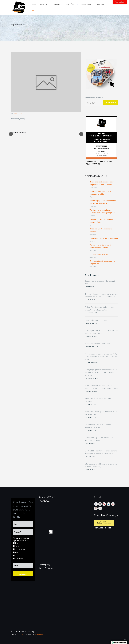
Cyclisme (17, 546)
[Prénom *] (23, 532)
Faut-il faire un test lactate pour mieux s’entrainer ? (99, 400)
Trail (16, 552)
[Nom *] (23, 524)
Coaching (44, 4)
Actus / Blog (86, 4)
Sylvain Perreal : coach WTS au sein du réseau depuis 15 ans (99, 426)
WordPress (39, 634)
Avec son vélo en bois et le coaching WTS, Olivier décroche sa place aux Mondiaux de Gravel (101, 357)
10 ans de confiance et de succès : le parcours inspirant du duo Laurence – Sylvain (101, 387)
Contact (101, 4)
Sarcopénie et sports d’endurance (97, 344)
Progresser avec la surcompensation (104, 238)
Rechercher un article (94, 98)
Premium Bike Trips (102, 528)
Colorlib (22, 634)
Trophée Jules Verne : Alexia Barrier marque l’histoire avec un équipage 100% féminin (101, 295)
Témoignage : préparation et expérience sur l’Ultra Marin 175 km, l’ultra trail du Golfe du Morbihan (101, 372)
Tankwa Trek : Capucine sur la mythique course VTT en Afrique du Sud (99, 309)
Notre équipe (71, 4)
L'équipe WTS (18, 114)
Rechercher (111, 103)
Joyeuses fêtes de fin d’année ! (96, 320)
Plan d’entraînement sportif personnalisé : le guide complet (101, 413)
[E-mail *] (23, 565)
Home (34, 4)
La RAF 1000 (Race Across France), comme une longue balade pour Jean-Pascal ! (101, 452)
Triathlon (17, 543)
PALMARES (57, 4)
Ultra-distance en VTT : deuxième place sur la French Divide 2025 (101, 465)
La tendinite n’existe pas (99, 254)
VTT (16, 556)
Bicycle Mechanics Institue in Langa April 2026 (100, 282)
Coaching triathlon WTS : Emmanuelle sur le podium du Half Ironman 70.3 (101, 332)
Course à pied (19, 549)
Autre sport (18, 559)
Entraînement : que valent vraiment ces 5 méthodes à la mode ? (100, 439)
